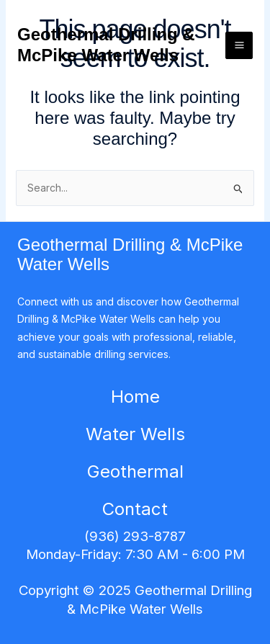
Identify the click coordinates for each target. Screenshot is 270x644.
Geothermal (135, 471)
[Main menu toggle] (239, 45)
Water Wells (135, 434)
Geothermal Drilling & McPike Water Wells (106, 45)
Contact (135, 509)
